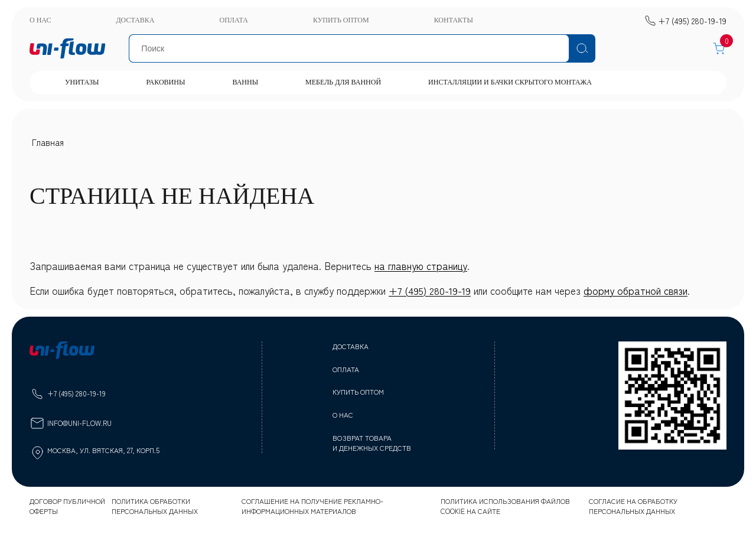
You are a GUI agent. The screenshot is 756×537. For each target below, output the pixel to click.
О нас (40, 20)
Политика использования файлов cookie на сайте (505, 506)
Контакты (454, 20)
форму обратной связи (636, 290)
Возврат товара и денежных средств (372, 442)
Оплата (233, 20)
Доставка (135, 20)
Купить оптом (341, 20)
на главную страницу (421, 266)
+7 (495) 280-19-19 (430, 290)
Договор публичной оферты (67, 506)
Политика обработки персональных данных (155, 506)
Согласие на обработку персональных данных (633, 506)
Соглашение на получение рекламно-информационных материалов (312, 506)
